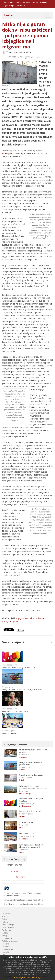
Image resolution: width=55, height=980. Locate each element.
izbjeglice (20, 618)
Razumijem (20, 977)
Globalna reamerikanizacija (31, 775)
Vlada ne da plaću (27, 834)
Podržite (35, 2)
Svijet (22, 780)
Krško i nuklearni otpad (29, 786)
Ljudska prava (25, 806)
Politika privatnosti (22, 2)
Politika (22, 816)
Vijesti (30, 57)
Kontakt (19, 6)
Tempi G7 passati (10, 733)
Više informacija (35, 978)
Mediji (22, 852)
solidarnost (41, 618)
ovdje (5, 153)
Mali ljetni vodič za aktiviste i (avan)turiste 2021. (22, 690)
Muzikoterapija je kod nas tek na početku (33, 751)
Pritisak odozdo (15, 865)
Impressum (8, 2)
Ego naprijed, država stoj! (30, 811)
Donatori (44, 2)
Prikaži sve (21, 877)
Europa (22, 770)
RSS (25, 6)
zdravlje (6, 621)
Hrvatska (23, 757)
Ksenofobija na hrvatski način (15, 711)
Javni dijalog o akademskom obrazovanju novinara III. (31, 846)
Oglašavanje (9, 6)
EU (26, 618)
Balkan (32, 618)
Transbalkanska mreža (19, 52)
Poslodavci (24, 839)
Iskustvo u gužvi (26, 822)
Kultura (22, 828)
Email (21, 630)
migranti (14, 621)
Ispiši (41, 57)
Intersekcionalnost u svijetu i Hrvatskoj (19, 667)
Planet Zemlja (25, 793)
